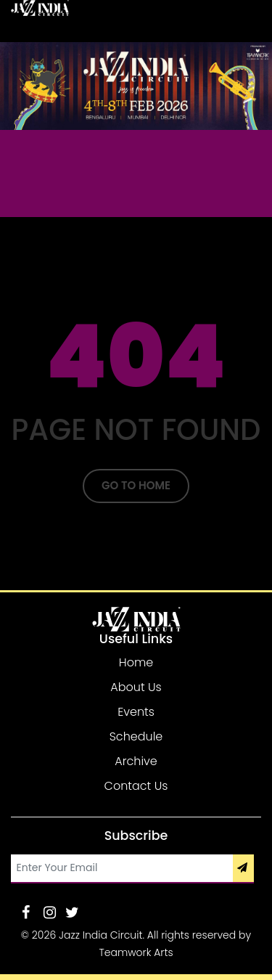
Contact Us (136, 786)
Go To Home (136, 485)
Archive (136, 761)
